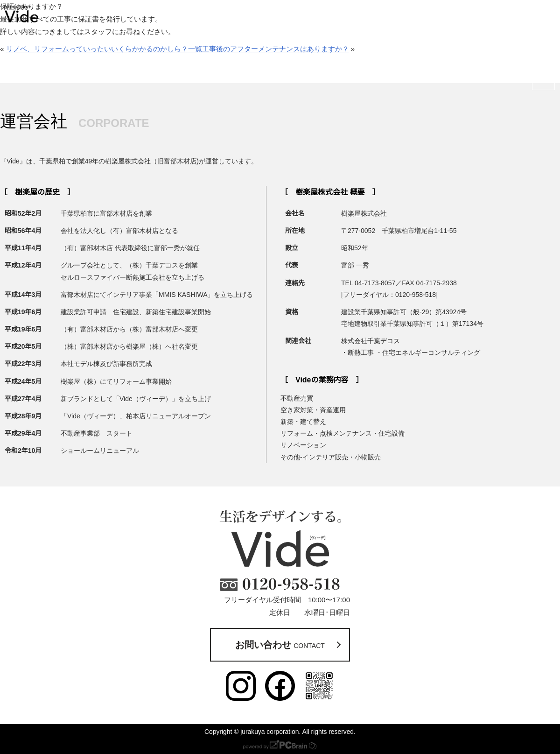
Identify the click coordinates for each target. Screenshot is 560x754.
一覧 (195, 49)
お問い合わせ (543, 64)
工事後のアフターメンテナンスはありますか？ (276, 49)
